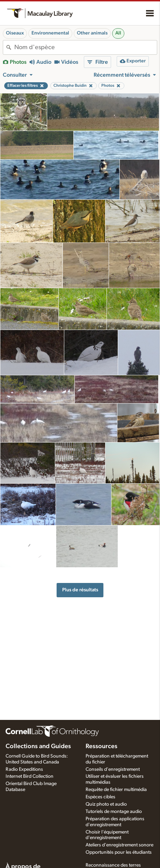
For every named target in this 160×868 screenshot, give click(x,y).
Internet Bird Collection (30, 776)
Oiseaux (15, 33)
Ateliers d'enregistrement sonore (119, 845)
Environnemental (50, 33)
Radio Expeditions (24, 769)
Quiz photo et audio (106, 804)
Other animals (92, 33)
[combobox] (86, 47)
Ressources (101, 746)
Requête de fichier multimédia (116, 790)
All (118, 33)
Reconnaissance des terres (113, 865)
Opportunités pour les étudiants (119, 852)
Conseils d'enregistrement (113, 769)
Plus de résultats (80, 590)
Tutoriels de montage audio (114, 812)
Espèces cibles (100, 797)
